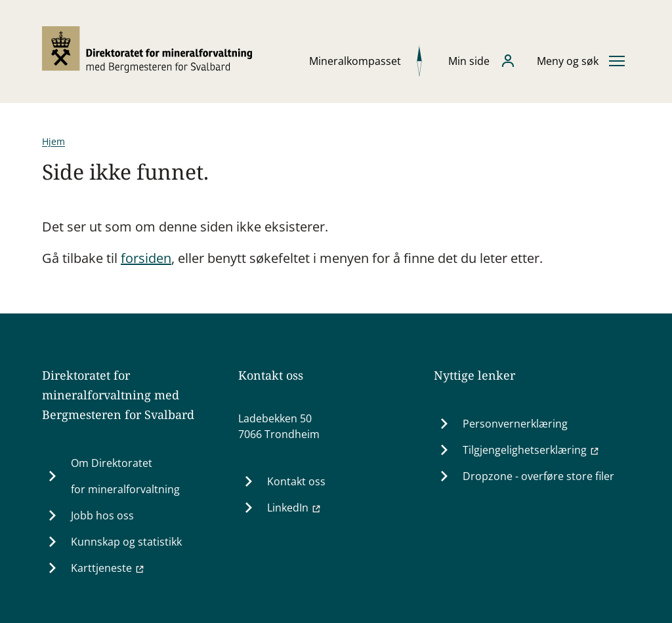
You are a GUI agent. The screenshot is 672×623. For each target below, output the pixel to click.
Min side (469, 61)
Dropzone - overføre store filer (538, 476)
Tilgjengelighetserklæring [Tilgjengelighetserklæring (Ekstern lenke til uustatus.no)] (531, 450)
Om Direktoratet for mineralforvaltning (125, 476)
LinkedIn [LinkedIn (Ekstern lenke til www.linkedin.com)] (294, 508)
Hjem (53, 141)
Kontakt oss (296, 481)
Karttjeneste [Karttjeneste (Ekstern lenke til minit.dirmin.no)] (108, 568)
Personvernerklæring (515, 424)
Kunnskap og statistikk (126, 542)
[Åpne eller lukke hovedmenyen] (581, 61)
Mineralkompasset (355, 61)
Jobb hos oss (102, 515)
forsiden (146, 258)
